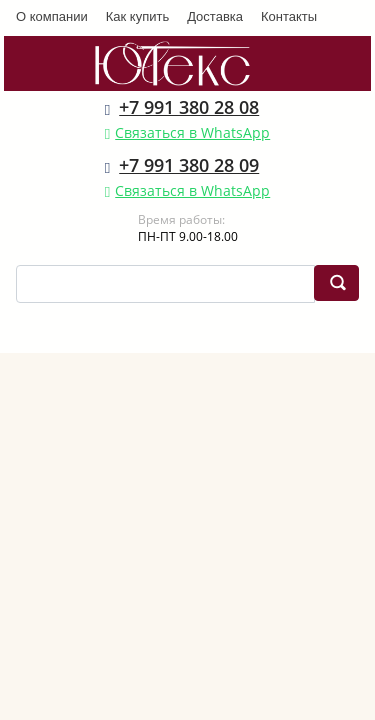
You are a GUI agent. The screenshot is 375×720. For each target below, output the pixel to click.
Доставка (215, 16)
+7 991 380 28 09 (189, 165)
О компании (52, 16)
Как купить (137, 16)
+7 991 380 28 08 (189, 107)
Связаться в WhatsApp (192, 132)
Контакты (289, 16)
